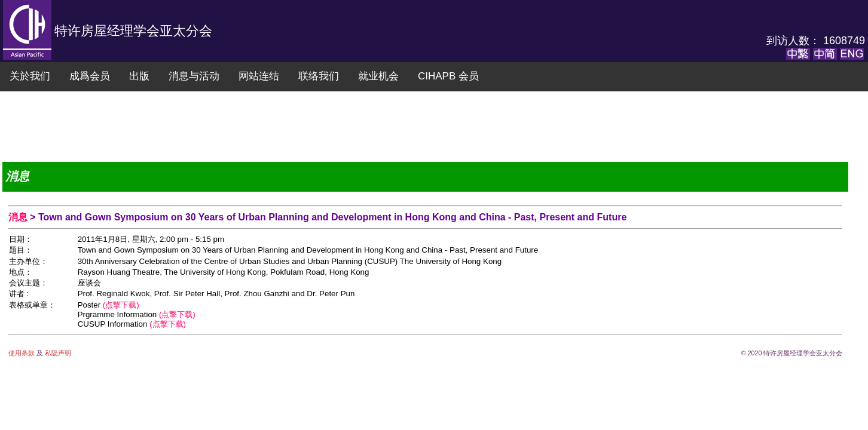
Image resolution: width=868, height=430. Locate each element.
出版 (139, 76)
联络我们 (319, 76)
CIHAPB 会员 (448, 76)
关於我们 (30, 76)
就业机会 (378, 76)
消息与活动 (194, 76)
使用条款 (22, 353)
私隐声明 (57, 353)
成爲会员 (90, 76)
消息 (19, 217)
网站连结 (259, 76)
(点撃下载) (121, 305)
